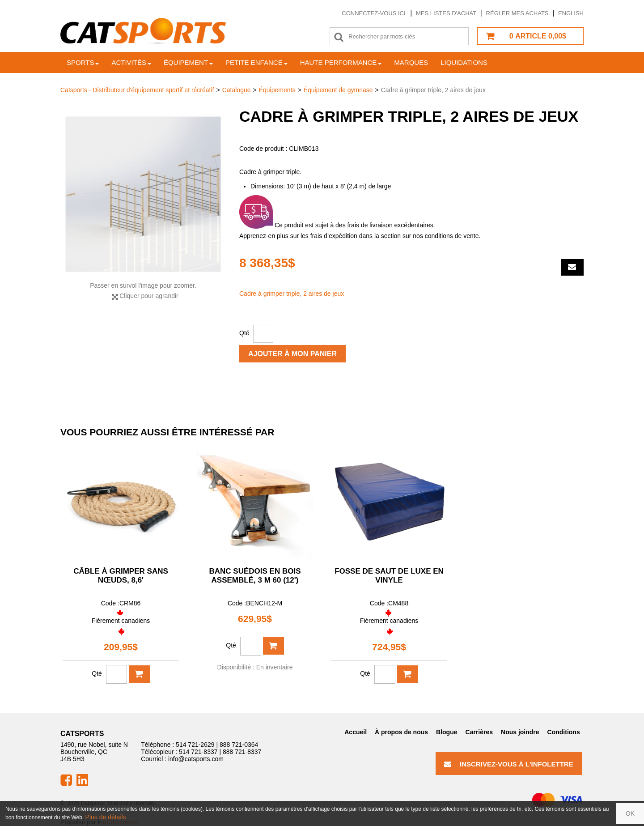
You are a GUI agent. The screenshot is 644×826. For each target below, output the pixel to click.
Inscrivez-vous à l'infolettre (509, 764)
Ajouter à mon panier (292, 354)
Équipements (277, 90)
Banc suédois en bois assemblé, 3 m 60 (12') (255, 576)
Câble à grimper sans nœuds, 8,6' (121, 576)
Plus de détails (106, 817)
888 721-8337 (242, 752)
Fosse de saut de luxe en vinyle (389, 576)
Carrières (479, 732)
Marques (411, 62)
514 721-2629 (195, 745)
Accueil (356, 732)
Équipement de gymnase (338, 90)
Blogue (447, 732)
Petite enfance (256, 62)
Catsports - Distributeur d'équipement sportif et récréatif (137, 90)
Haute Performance (341, 62)
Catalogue (237, 90)
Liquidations (464, 62)
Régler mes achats (517, 13)
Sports (83, 62)
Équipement (188, 62)
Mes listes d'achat (446, 13)
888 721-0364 (239, 745)
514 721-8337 (198, 752)
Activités (131, 62)
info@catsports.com (196, 759)
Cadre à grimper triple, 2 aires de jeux (292, 294)
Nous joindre (520, 732)
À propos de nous (401, 732)
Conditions (564, 732)
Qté (244, 333)
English (571, 13)
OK (630, 813)
